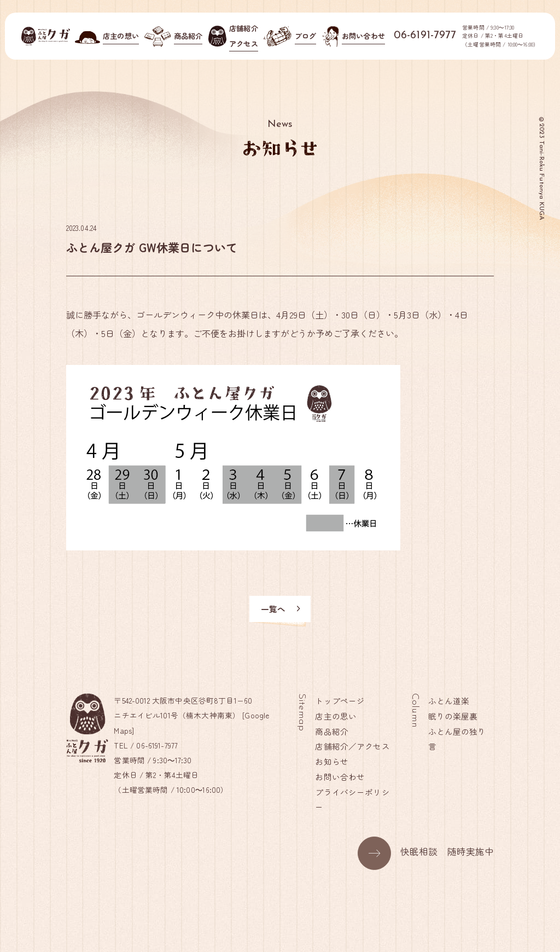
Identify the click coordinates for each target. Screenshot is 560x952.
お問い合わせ (340, 777)
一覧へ (281, 609)
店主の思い (336, 716)
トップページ (340, 701)
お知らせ (332, 761)
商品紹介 (332, 731)
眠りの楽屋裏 (453, 716)
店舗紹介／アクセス (353, 747)
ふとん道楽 (449, 701)
